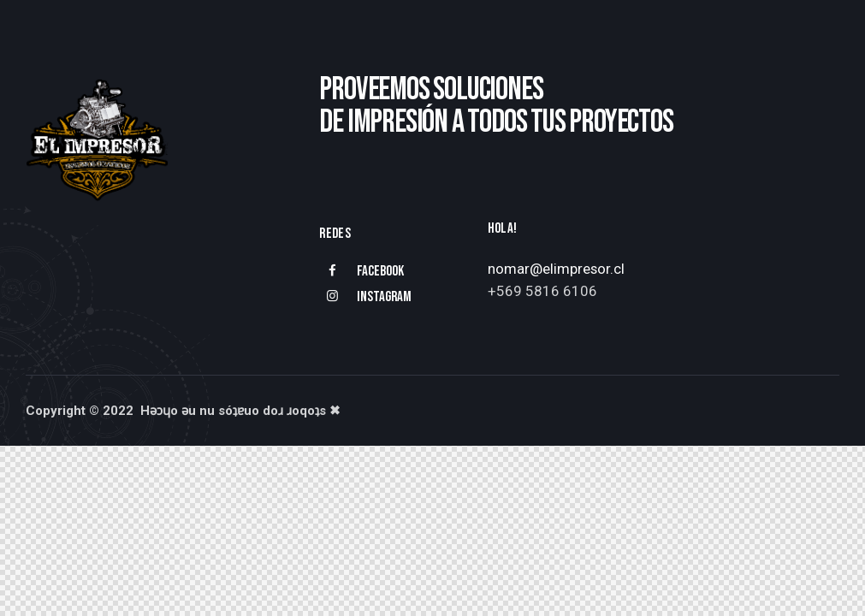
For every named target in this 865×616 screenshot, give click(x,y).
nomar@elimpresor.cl (557, 269)
